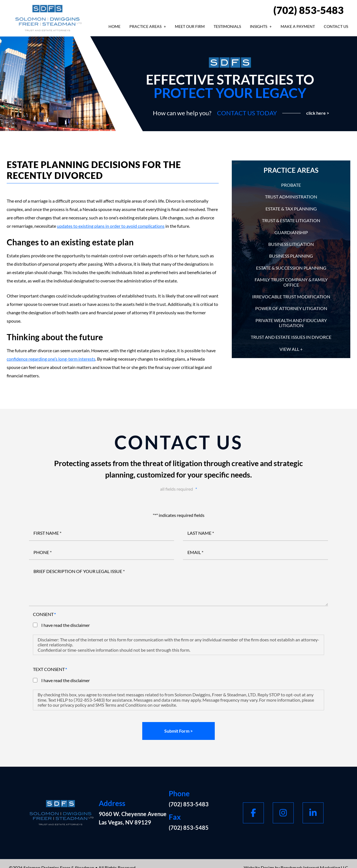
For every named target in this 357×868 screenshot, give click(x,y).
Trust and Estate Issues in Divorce (291, 337)
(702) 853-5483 (308, 10)
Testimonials (227, 26)
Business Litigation (291, 244)
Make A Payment (298, 26)
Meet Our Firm (190, 26)
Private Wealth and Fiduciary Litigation (291, 323)
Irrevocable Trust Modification (291, 297)
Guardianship (291, 232)
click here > (318, 113)
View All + (291, 349)
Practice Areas (145, 26)
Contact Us (336, 26)
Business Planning (291, 256)
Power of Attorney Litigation (291, 308)
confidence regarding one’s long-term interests (51, 359)
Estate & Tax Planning (291, 209)
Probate (291, 185)
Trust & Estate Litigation (291, 220)
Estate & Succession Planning (291, 268)
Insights (259, 26)
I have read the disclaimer (66, 625)
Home (114, 26)
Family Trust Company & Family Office (291, 282)
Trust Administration (291, 197)
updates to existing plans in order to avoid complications (111, 226)
